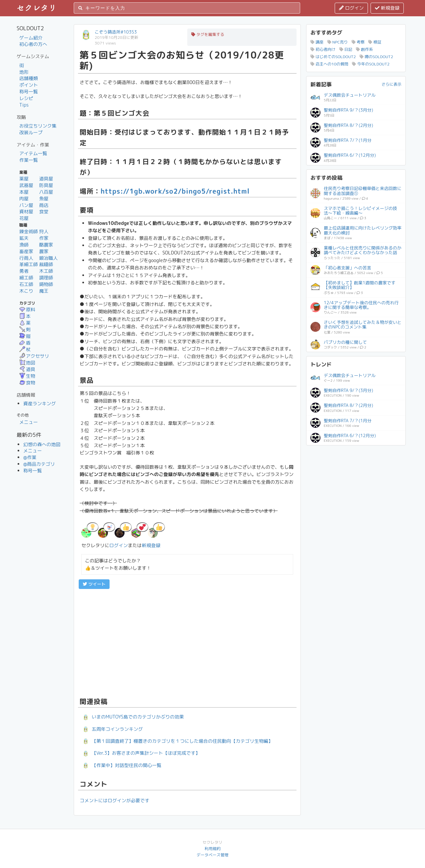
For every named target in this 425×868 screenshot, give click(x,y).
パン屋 (26, 205)
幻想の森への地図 (42, 444)
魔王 (44, 291)
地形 (24, 72)
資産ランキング (40, 403)
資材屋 (26, 211)
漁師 (24, 245)
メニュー (29, 422)
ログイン (351, 8)
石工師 (26, 284)
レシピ (26, 98)
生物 (27, 376)
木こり (26, 291)
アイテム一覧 (33, 153)
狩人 (44, 231)
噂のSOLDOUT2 (376, 57)
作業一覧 (29, 160)
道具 (27, 369)
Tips (24, 105)
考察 (358, 42)
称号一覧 (29, 92)
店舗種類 (29, 78)
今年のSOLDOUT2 (371, 64)
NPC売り (338, 42)
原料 (27, 309)
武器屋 (26, 185)
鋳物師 (46, 284)
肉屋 (24, 198)
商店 (44, 205)
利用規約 (212, 849)
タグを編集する (208, 34)
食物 (27, 383)
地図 (27, 363)
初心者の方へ (33, 44)
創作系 (364, 49)
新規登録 (387, 8)
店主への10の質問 (329, 64)
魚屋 (44, 198)
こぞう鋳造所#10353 (116, 32)
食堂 (44, 211)
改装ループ (31, 132)
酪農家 (46, 245)
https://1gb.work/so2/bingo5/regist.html (175, 191)
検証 (375, 42)
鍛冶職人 (48, 258)
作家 (44, 238)
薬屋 (24, 179)
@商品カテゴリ (39, 464)
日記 (346, 49)
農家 (44, 251)
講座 (317, 42)
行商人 (26, 258)
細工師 (26, 278)
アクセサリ (34, 356)
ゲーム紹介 (31, 38)
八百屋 (46, 192)
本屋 (24, 192)
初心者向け (323, 49)
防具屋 (46, 185)
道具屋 (46, 179)
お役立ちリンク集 (38, 126)
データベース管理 (212, 855)
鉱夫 (24, 238)
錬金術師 (29, 231)
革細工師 (29, 264)
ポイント (29, 85)
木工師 (46, 271)
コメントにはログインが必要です (115, 800)
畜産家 (26, 251)
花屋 (24, 218)
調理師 (46, 278)
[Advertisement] (187, 642)
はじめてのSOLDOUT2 (333, 57)
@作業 (30, 457)
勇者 (24, 271)
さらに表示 (391, 84)
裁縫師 (46, 264)
